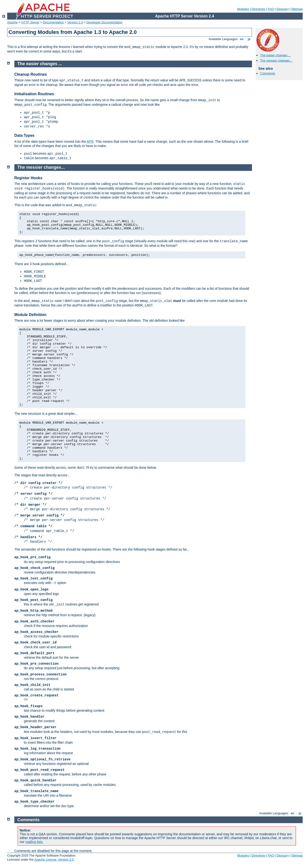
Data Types (24, 135)
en (242, 39)
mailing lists (34, 842)
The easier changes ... (276, 55)
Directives (258, 9)
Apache (12, 22)
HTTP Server (30, 22)
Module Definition (30, 315)
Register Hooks (28, 178)
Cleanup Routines (31, 74)
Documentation (53, 22)
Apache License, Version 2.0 (54, 860)
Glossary (282, 9)
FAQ (271, 9)
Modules (243, 9)
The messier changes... (276, 60)
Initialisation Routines (34, 94)
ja (249, 39)
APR (90, 142)
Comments (268, 73)
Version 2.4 (75, 22)
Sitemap (297, 9)
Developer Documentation (104, 22)
